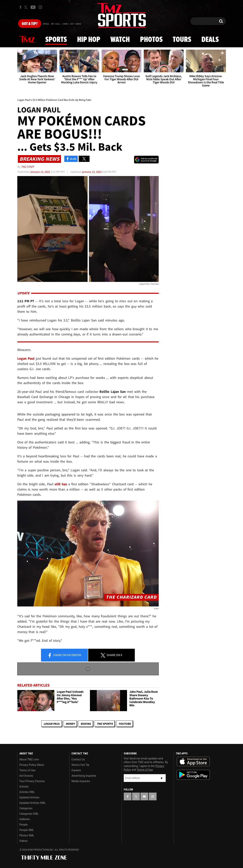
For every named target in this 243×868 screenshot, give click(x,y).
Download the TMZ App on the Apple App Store (193, 762)
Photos (151, 40)
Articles (24, 787)
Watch (120, 40)
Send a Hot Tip (80, 765)
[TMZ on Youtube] (33, 7)
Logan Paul (52, 724)
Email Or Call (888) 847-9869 (62, 24)
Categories (26, 808)
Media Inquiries (81, 781)
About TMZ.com (29, 759)
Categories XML (29, 814)
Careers (76, 770)
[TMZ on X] (26, 7)
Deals (210, 40)
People (24, 825)
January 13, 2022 (40, 172)
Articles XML (27, 792)
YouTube (125, 724)
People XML (27, 830)
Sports (56, 40)
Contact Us (78, 759)
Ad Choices (26, 776)
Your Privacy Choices (32, 781)
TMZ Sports (105, 724)
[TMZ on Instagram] (40, 7)
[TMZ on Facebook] (20, 7)
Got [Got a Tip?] (30, 24)
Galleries (25, 819)
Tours (182, 40)
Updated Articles (29, 797)
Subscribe (162, 778)
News (27, 40)
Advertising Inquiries (84, 776)
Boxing (86, 724)
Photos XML (27, 835)
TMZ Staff (27, 167)
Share (64, 655)
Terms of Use (27, 770)
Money (70, 724)
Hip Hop (89, 40)
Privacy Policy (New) (32, 765)
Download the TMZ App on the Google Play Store (193, 775)
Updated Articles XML (33, 803)
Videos (24, 841)
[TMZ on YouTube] (144, 796)
